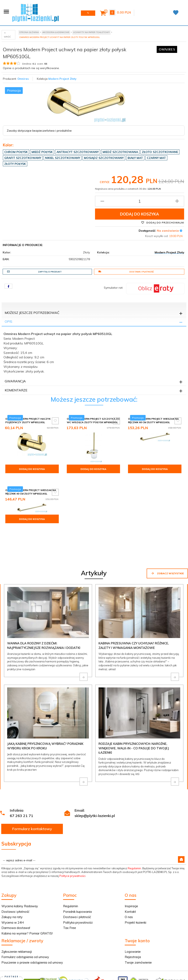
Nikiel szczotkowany (63, 158)
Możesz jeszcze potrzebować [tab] (32, 313)
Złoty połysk (15, 164)
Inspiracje (131, 885)
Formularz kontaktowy (32, 807)
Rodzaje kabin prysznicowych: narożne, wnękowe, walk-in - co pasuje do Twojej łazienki (134, 727)
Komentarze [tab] (16, 390)
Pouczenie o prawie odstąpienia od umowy (32, 941)
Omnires (23, 79)
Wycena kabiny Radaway (20, 885)
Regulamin (134, 847)
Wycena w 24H (13, 901)
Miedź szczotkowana (120, 152)
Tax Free (70, 906)
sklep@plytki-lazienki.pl (95, 794)
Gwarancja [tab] (15, 381)
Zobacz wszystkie (167, 552)
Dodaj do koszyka (139, 214)
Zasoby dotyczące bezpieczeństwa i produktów (39, 131)
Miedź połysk (42, 152)
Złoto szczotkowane (160, 152)
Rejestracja (133, 936)
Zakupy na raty (12, 896)
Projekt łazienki (135, 901)
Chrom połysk (16, 152)
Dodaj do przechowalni (163, 222)
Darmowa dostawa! (16, 906)
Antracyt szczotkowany (78, 152)
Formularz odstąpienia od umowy (25, 936)
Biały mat (135, 158)
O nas (129, 896)
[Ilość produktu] (140, 201)
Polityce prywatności (72, 855)
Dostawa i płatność (126, 272)
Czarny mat (156, 158)
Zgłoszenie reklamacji (17, 930)
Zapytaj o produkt (34, 272)
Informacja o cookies (142, 978)
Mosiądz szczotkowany (104, 158)
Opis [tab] (8, 321)
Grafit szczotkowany (23, 158)
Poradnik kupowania (77, 890)
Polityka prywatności (78, 901)
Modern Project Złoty (62, 79)
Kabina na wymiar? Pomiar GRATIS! (27, 912)
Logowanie (133, 930)
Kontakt (130, 890)
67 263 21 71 (22, 794)
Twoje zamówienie (138, 941)
